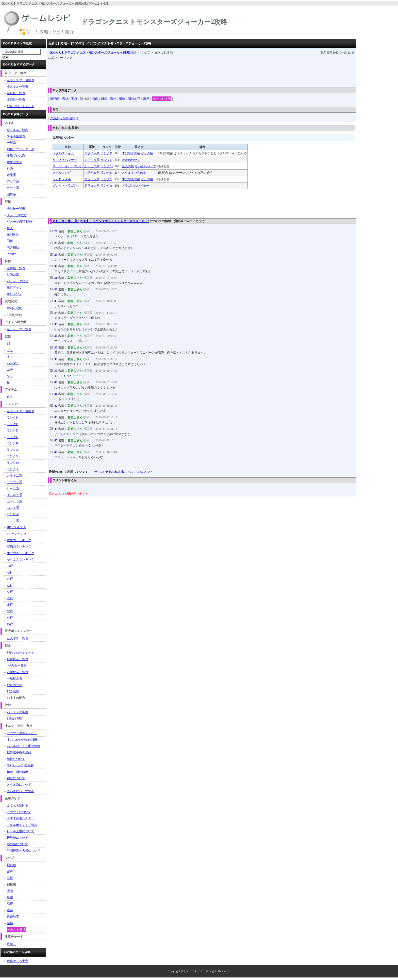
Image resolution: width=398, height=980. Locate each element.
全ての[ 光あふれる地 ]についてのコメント (124, 472)
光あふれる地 (162, 99)
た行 (10, 585)
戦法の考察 (14, 719)
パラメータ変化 (18, 281)
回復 (10, 241)
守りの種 (147, 153)
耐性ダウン (14, 294)
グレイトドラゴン (65, 186)
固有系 (11, 194)
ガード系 (13, 188)
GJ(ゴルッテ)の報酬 (20, 765)
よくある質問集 (18, 806)
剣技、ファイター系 (21, 149)
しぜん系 (13, 489)
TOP (92, 53)
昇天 (10, 228)
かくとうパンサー (65, 160)
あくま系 (13, 508)
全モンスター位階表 (21, 80)
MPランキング (17, 534)
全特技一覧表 (16, 93)
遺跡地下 (134, 99)
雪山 (95, 99)
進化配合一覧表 (18, 672)
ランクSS (107, 166)
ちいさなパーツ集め (21, 791)
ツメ (10, 376)
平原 (74, 99)
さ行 (10, 579)
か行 (10, 572)
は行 (10, 598)
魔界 (146, 99)
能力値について (18, 844)
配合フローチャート (21, 106)
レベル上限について (21, 831)
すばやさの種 (131, 153)
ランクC (106, 160)
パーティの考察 (18, 712)
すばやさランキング (21, 553)
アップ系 (13, 181)
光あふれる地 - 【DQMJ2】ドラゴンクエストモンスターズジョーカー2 (101, 221)
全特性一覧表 (16, 99)
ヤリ (10, 350)
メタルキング (62, 173)
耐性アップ (14, 288)
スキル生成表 (16, 136)
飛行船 (55, 99)
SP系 (10, 169)
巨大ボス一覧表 (18, 638)
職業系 (11, 175)
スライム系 (92, 153)
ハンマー (13, 363)
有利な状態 (14, 308)
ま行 (10, 605)
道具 (10, 397)
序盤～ (11, 944)
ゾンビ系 (13, 514)
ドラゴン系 (92, 186)
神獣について (16, 778)
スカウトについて (19, 812)
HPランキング (16, 527)
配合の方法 (14, 685)
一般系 (11, 143)
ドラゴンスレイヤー (136, 186)
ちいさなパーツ (145, 166)
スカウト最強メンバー (22, 733)
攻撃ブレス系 (16, 156)
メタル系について (19, 785)
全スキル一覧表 (18, 87)
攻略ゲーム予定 (18, 961)
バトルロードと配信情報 (24, 746)
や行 (10, 611)
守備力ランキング (19, 546)
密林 (65, 99)
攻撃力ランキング (19, 540)
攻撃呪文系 (14, 162)
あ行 (10, 566)
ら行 (10, 618)
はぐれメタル (62, 179)
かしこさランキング (21, 559)
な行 (10, 592)
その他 (11, 254)
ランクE (12, 424)
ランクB (12, 443)
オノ (10, 357)
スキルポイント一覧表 (22, 825)
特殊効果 (13, 275)
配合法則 (13, 691)
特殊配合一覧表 (18, 659)
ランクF (12, 418)
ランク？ (13, 469)
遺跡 (122, 99)
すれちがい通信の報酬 (22, 740)
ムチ (10, 370)
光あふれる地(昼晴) (63, 118)
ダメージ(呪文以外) (20, 222)
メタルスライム (63, 153)
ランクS (106, 173)
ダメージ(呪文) (17, 215)
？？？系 (13, 521)
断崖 (104, 99)
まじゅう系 (92, 160)
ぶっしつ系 (92, 166)
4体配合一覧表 (17, 666)
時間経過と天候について (24, 851)
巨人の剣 (128, 166)
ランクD (106, 153)
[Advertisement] (140, 72)
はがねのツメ (131, 160)
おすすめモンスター (21, 818)
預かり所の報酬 (18, 772)
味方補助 (13, 247)
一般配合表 (14, 678)
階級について (16, 759)
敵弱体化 (13, 235)
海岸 (113, 99)
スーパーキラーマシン (68, 166)
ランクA (106, 186)
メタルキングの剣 (134, 173)
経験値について (18, 838)
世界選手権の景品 (19, 752)
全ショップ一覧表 (19, 329)
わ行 (10, 624)
